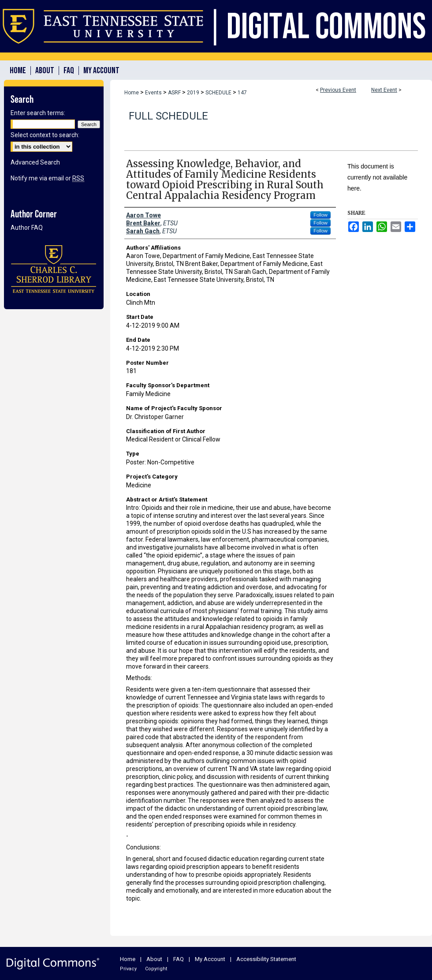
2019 (194, 93)
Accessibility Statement (266, 959)
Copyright (156, 969)
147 (242, 93)
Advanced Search (35, 162)
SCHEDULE (219, 93)
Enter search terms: (38, 113)
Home (132, 93)
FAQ (179, 959)
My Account (210, 959)
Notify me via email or (47, 178)
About (154, 959)
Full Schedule (168, 116)
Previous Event (338, 90)
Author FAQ (27, 228)
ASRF (175, 93)
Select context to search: (45, 135)
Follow (320, 215)
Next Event (384, 90)
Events (154, 93)
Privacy (128, 969)
